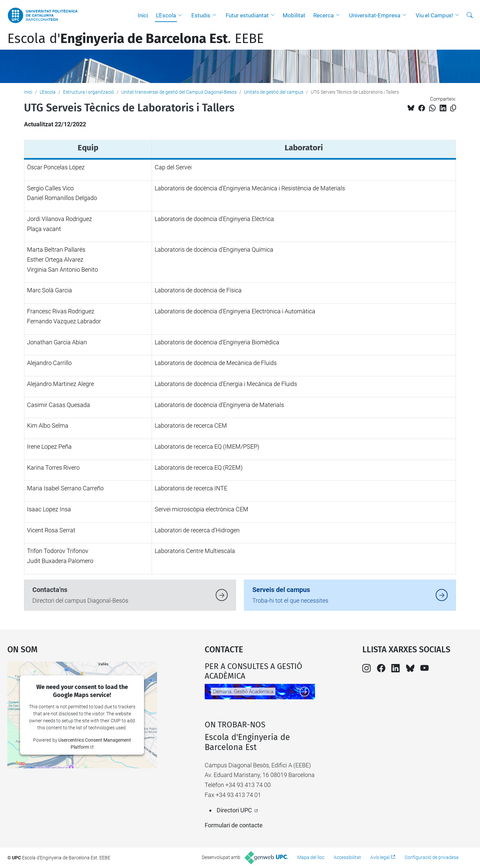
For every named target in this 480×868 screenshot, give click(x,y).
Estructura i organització (88, 92)
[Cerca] (470, 15)
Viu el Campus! (434, 15)
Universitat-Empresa (375, 15)
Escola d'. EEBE (135, 39)
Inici (143, 15)
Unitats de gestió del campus (274, 92)
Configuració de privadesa (432, 857)
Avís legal (380, 857)
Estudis (201, 15)
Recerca (323, 15)
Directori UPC (234, 810)
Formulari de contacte (234, 825)
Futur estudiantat (247, 15)
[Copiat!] (453, 108)
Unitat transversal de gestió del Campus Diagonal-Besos (179, 92)
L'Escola (166, 15)
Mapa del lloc (311, 857)
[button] (182, 15)
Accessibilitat (347, 857)
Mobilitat (294, 15)
